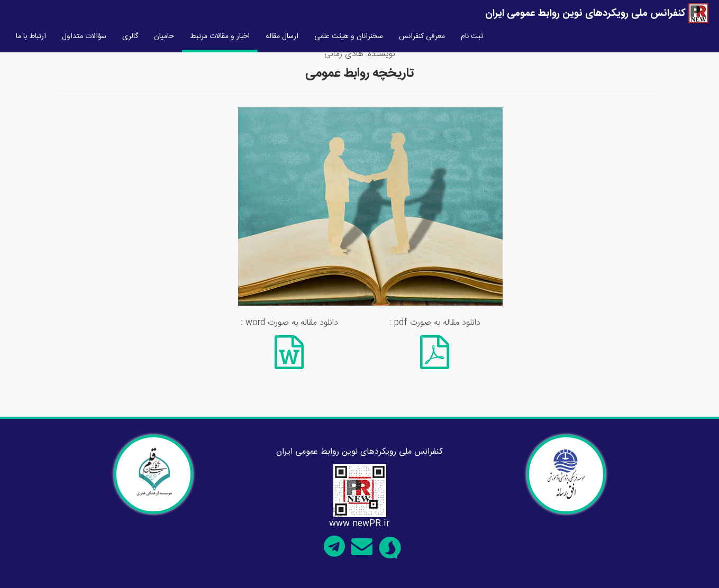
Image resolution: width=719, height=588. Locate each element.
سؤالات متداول (84, 36)
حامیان (164, 36)
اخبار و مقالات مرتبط (220, 36)
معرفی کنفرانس (422, 36)
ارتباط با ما (31, 36)
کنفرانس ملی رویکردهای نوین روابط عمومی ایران (597, 14)
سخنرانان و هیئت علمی (349, 36)
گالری (130, 36)
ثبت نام (472, 36)
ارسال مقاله (282, 36)
